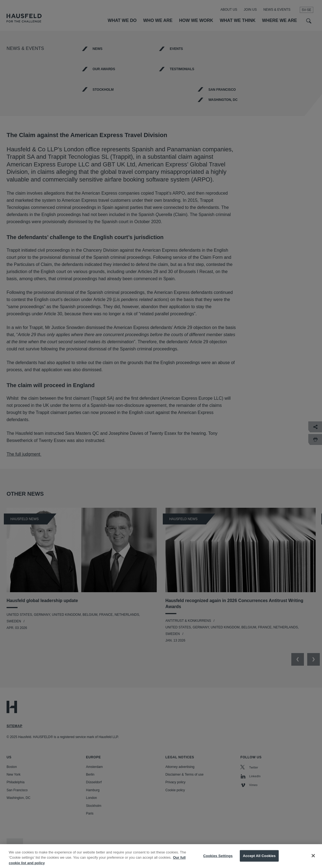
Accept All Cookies (259, 860)
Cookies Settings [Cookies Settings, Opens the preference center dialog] (218, 860)
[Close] (313, 860)
